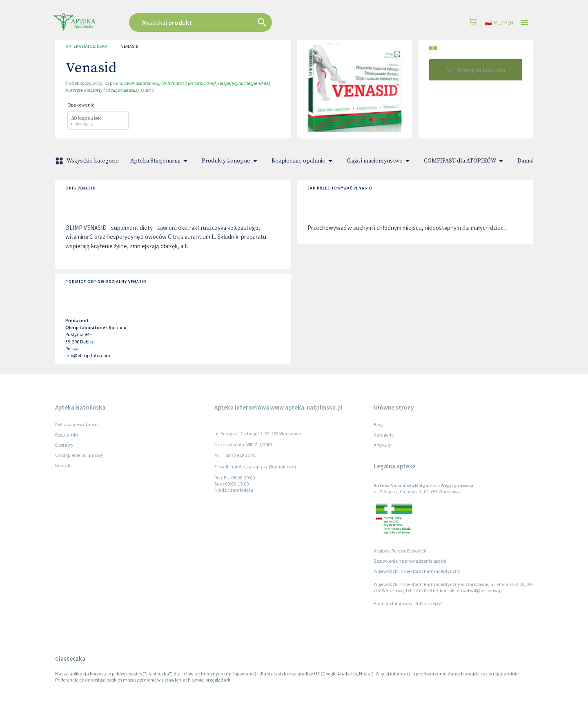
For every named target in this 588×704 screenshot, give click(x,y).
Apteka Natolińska (87, 47)
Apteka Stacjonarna (160, 161)
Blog (378, 424)
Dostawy (64, 445)
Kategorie (384, 435)
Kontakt (63, 465)
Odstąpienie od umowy (79, 455)
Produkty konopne (231, 161)
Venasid (130, 47)
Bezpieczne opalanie (303, 161)
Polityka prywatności (77, 424)
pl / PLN (499, 23)
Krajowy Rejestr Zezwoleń (400, 551)
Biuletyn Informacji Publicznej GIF (409, 603)
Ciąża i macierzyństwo (380, 161)
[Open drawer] (525, 23)
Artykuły (382, 445)
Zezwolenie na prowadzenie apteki (410, 561)
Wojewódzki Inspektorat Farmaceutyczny (417, 571)
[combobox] (242, 22)
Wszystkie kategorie (88, 161)
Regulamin (67, 435)
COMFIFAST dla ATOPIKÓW (465, 161)
